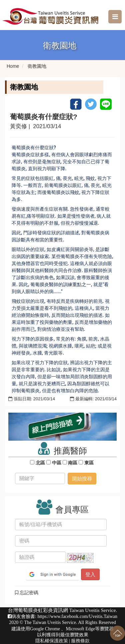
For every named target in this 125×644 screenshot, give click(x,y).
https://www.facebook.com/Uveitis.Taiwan (77, 616)
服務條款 (80, 641)
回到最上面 (117, 633)
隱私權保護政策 (52, 641)
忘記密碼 (27, 593)
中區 (57, 463)
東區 (89, 463)
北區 (40, 463)
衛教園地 (37, 66)
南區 (73, 463)
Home (13, 66)
